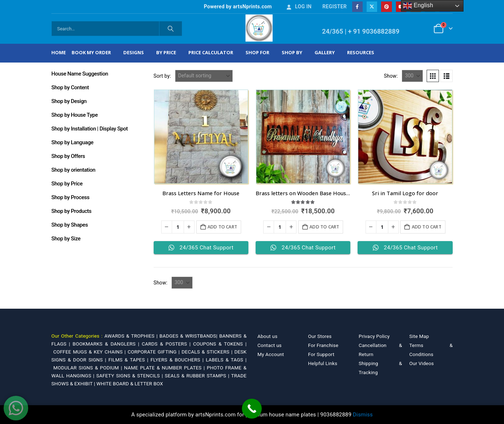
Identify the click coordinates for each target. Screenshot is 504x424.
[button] (433, 76)
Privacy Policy (374, 336)
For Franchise (323, 345)
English (418, 6)
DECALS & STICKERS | (208, 352)
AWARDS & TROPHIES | (131, 336)
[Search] (171, 29)
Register (335, 7)
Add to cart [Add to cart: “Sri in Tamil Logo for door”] (427, 227)
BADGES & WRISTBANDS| (189, 336)
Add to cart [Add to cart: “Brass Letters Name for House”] (222, 227)
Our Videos (422, 363)
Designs (134, 52)
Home (59, 52)
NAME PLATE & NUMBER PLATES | (165, 368)
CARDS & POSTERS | (167, 344)
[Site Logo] (259, 28)
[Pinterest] (386, 7)
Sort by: (163, 76)
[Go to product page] (201, 137)
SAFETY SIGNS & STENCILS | (131, 376)
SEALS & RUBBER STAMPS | (198, 376)
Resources (361, 52)
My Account (271, 354)
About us (267, 336)
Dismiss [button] (363, 415)
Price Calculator (211, 52)
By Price (166, 52)
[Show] (412, 76)
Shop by (292, 52)
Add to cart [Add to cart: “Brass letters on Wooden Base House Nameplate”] (324, 227)
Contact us (270, 345)
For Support (321, 354)
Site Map (419, 336)
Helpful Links (323, 363)
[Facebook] (357, 7)
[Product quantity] (178, 227)
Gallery (325, 52)
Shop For (257, 52)
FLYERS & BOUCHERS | (178, 360)
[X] (372, 7)
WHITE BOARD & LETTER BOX (130, 384)
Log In (299, 7)
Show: (391, 76)
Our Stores (320, 336)
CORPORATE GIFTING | (155, 352)
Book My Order (91, 52)
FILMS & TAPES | (130, 360)
